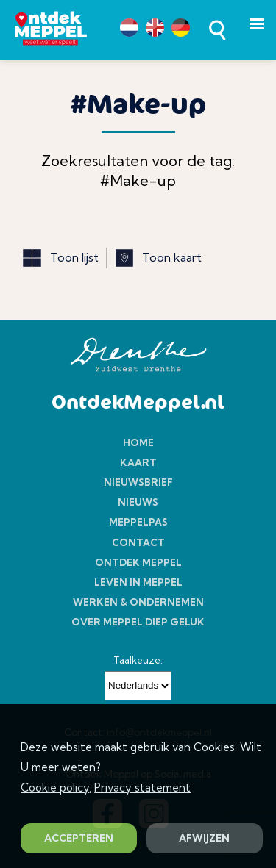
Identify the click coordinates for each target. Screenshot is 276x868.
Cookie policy (55, 788)
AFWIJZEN (204, 838)
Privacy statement (142, 788)
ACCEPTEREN (79, 838)
